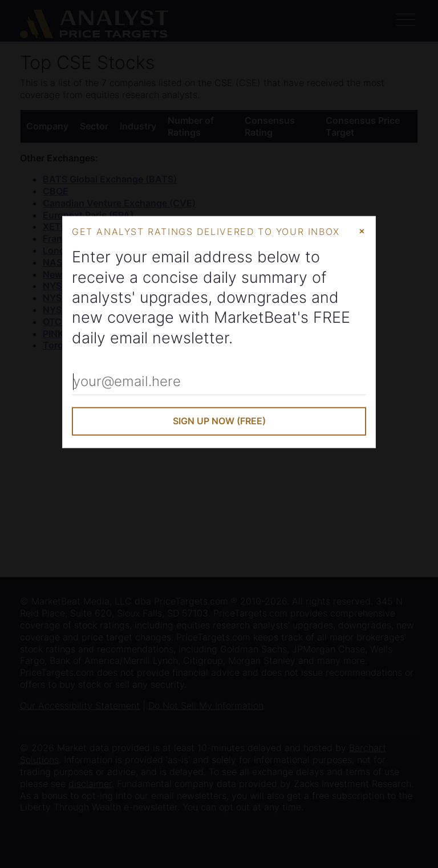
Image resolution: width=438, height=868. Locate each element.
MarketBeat (255, 317)
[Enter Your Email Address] (219, 382)
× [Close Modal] (362, 230)
